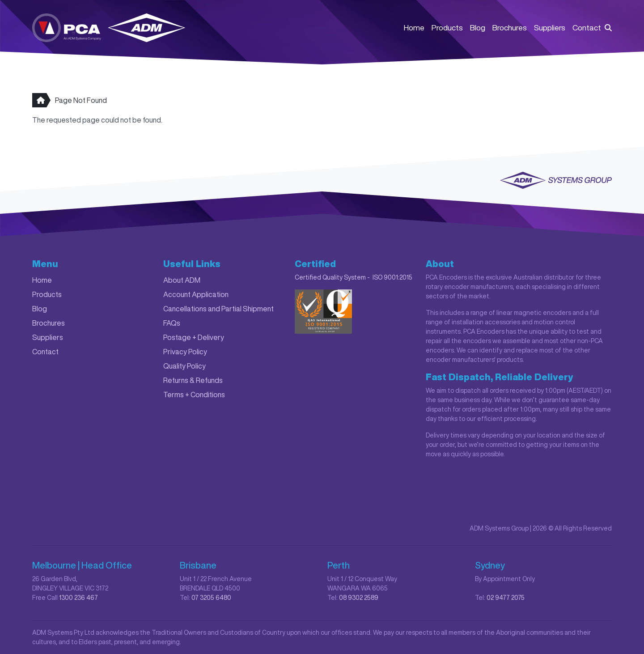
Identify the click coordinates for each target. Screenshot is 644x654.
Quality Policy (184, 366)
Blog (478, 28)
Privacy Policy (185, 352)
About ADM (182, 280)
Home (414, 28)
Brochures (510, 28)
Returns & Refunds (193, 380)
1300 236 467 (78, 598)
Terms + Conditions (194, 395)
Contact (587, 28)
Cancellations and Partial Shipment (218, 309)
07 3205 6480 (211, 598)
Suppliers (550, 28)
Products (447, 28)
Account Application (196, 294)
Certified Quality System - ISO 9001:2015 (354, 277)
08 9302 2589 (359, 598)
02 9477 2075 (506, 598)
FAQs (172, 323)
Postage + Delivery (194, 337)
